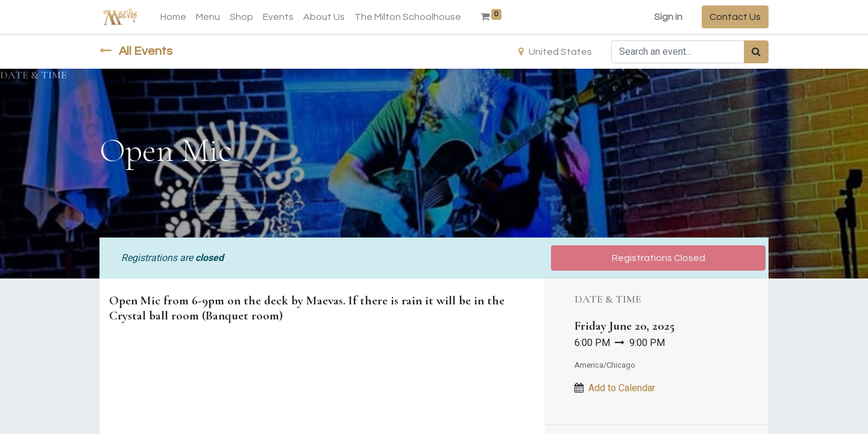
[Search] (756, 52)
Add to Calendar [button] (622, 388)
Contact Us (735, 17)
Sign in (668, 17)
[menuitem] (173, 17)
